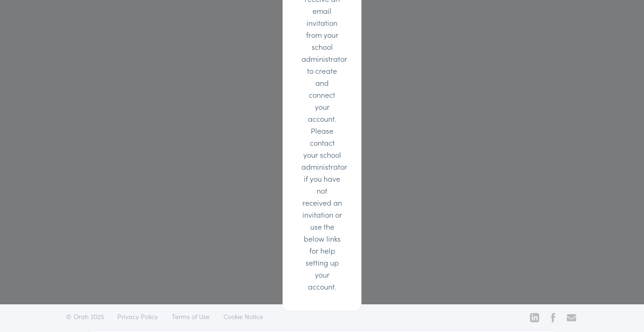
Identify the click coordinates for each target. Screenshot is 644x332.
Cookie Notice (243, 316)
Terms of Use (191, 316)
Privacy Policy (138, 316)
